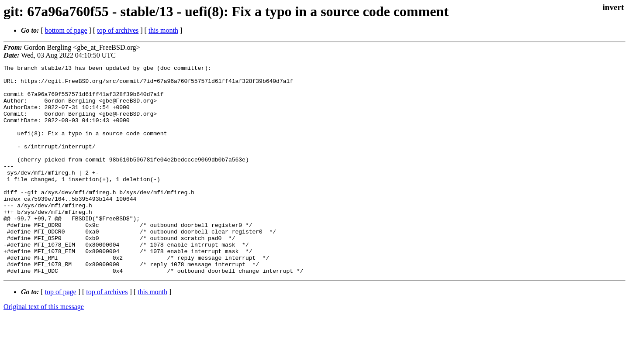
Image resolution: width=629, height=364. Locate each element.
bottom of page (66, 30)
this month (163, 30)
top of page (61, 334)
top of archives (118, 30)
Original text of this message (44, 349)
